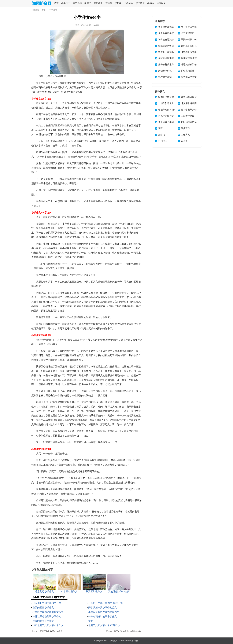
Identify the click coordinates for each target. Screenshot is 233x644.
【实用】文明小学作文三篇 (47, 603)
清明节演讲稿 (165, 71)
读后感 (118, 3)
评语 (160, 128)
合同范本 (163, 141)
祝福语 (151, 3)
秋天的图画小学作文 (43, 608)
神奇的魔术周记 (189, 97)
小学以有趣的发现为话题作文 (104, 612)
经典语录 (161, 3)
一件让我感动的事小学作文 (47, 616)
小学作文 (66, 3)
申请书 (88, 3)
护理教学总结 (165, 77)
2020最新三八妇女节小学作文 (48, 625)
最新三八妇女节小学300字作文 (104, 625)
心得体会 (129, 3)
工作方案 (185, 135)
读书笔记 (140, 3)
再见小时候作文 (166, 116)
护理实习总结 (188, 71)
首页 (56, 3)
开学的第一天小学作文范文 (103, 608)
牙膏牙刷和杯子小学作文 (51, 631)
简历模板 (98, 3)
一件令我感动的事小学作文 (103, 616)
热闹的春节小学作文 (43, 621)
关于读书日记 (188, 33)
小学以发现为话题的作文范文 (48, 612)
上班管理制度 (188, 116)
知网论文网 (113, 641)
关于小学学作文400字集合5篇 (127, 631)
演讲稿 (109, 3)
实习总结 (77, 3)
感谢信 (162, 135)
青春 (91, 621)
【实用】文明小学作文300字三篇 (106, 603)
